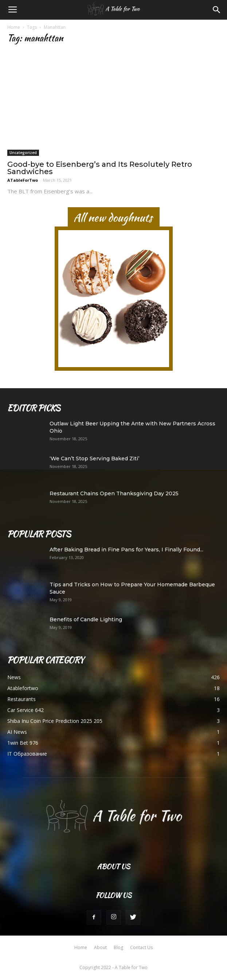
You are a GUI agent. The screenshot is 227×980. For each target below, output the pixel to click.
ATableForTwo (23, 180)
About (100, 947)
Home (14, 27)
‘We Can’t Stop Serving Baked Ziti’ (94, 458)
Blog (118, 947)
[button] (217, 10)
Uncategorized (23, 153)
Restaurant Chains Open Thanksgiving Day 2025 (114, 493)
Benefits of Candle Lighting (86, 619)
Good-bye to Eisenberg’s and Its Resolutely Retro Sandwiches (100, 168)
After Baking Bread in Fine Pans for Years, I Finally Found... (126, 550)
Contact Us (141, 947)
